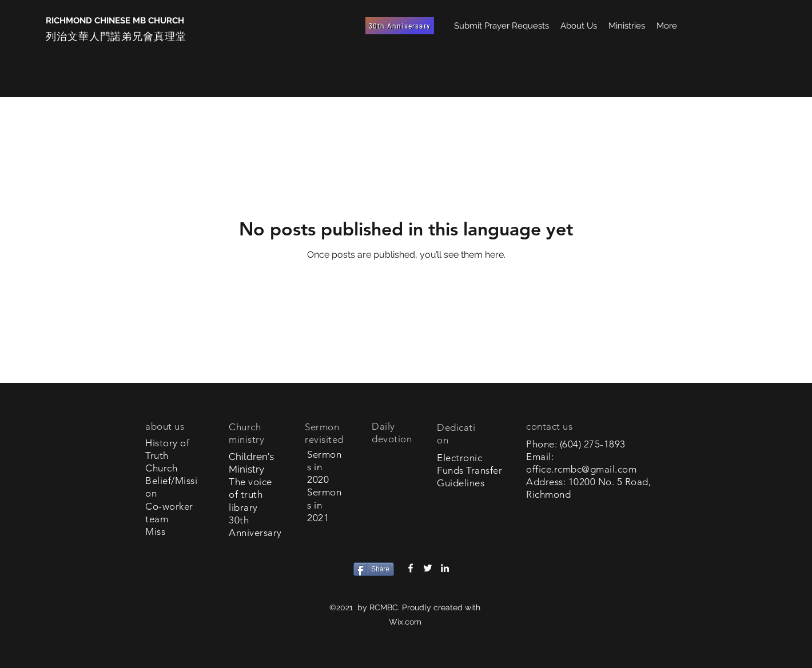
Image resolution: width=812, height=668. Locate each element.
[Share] (374, 569)
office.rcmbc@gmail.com (581, 469)
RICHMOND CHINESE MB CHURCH (115, 21)
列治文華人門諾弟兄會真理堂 (116, 36)
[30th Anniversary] (400, 26)
